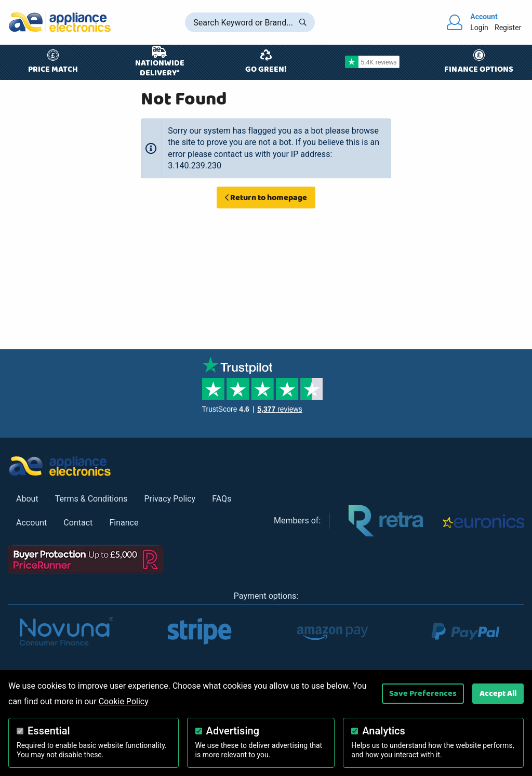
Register (508, 28)
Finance (124, 523)
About (27, 499)
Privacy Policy (170, 499)
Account (31, 523)
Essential (49, 731)
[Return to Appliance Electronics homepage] (60, 22)
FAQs (222, 499)
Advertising (233, 731)
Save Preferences (423, 693)
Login (479, 28)
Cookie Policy (124, 701)
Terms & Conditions (91, 499)
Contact (78, 523)
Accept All (498, 693)
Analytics (384, 731)
